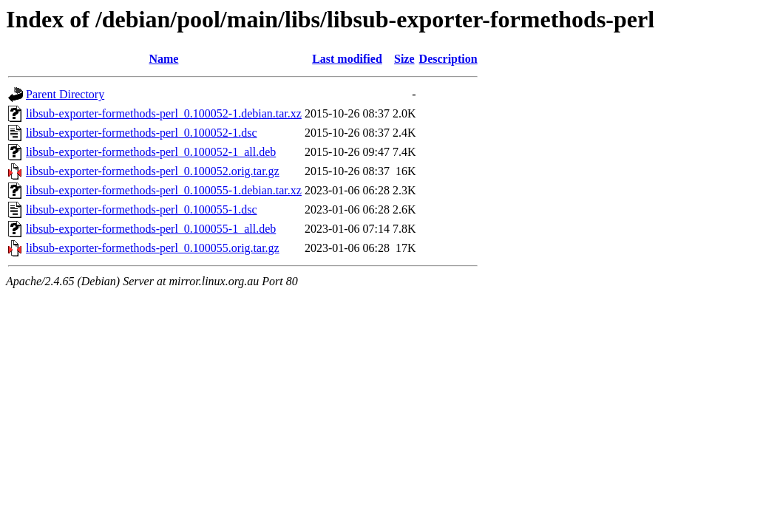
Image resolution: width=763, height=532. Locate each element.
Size (404, 59)
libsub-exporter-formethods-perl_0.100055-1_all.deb (151, 229)
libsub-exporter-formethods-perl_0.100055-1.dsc (142, 209)
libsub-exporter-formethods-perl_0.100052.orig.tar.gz (153, 171)
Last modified (347, 59)
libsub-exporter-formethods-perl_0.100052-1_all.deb (151, 152)
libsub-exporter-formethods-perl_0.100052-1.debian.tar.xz (164, 113)
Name (163, 59)
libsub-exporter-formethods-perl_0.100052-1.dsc (142, 133)
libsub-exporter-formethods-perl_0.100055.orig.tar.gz (153, 248)
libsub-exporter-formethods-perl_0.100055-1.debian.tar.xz (164, 190)
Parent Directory (65, 94)
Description (448, 59)
